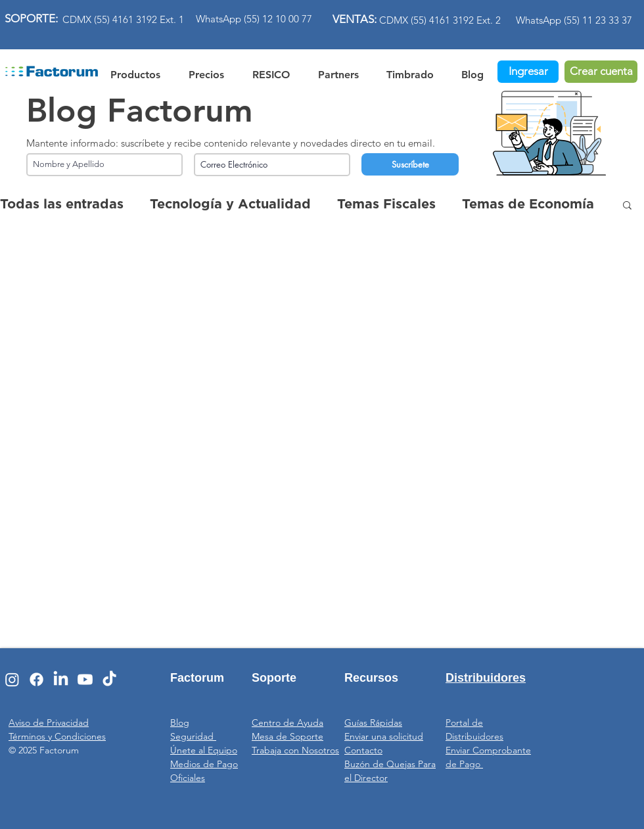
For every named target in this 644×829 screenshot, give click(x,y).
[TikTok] (109, 679)
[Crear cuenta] (601, 72)
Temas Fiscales (386, 204)
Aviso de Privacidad (49, 722)
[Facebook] (36, 679)
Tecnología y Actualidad (230, 204)
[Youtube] (85, 679)
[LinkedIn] (61, 679)
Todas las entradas (62, 204)
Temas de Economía (528, 204)
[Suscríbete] (410, 164)
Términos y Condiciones (57, 736)
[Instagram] (12, 679)
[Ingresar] (528, 72)
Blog (180, 722)
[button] (271, 73)
